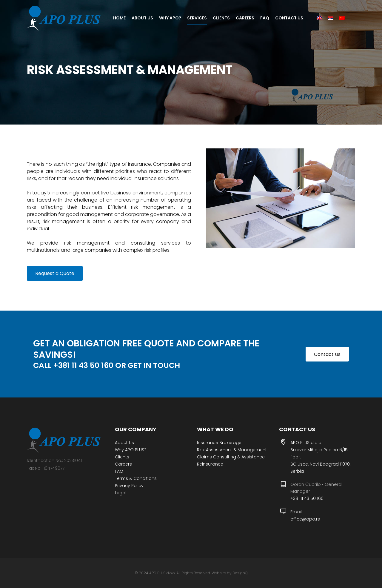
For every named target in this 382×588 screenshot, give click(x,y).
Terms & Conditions (136, 478)
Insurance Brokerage (219, 443)
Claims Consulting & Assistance (231, 457)
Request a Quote (55, 273)
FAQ (119, 471)
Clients (122, 457)
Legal (121, 493)
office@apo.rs (305, 519)
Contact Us (327, 354)
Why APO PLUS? (131, 450)
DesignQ (240, 573)
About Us (124, 443)
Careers (123, 464)
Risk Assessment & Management (232, 450)
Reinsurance (210, 464)
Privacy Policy (129, 486)
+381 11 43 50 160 (307, 498)
